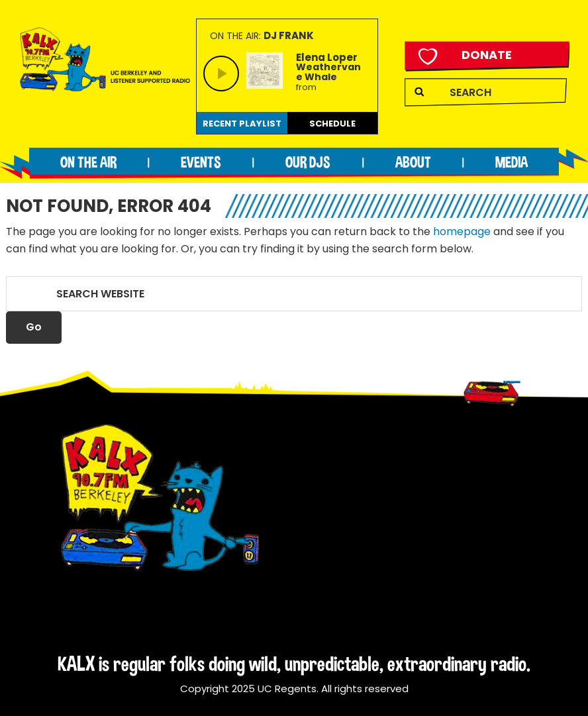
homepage (462, 231)
